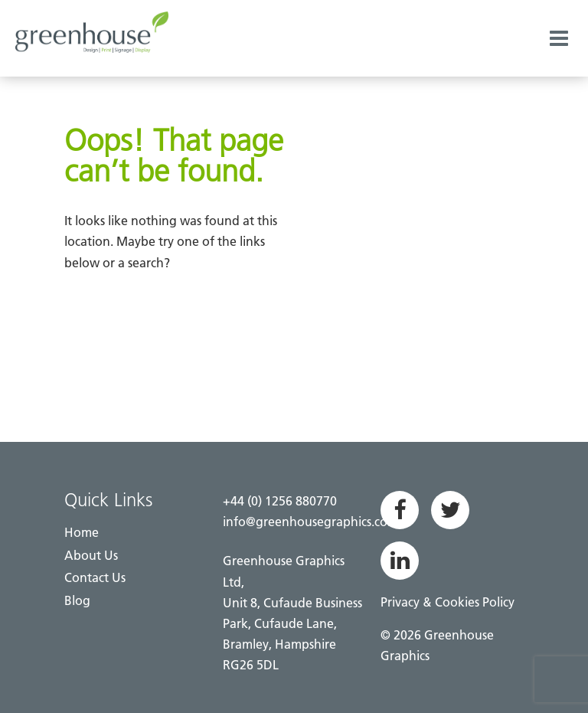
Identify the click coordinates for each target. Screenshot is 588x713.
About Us (91, 555)
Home (82, 532)
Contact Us (95, 577)
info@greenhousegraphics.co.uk (314, 522)
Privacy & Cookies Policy (448, 602)
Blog (77, 600)
